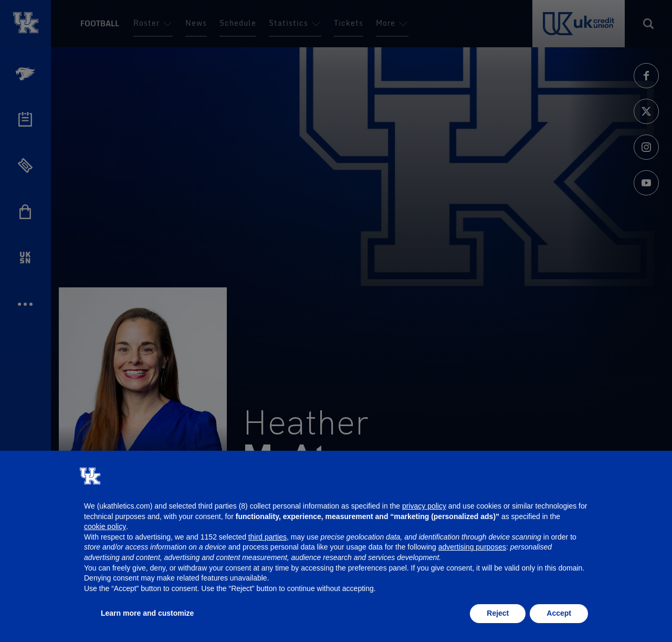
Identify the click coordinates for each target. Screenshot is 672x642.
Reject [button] (498, 613)
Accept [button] (559, 613)
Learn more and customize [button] (147, 613)
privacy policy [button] (424, 506)
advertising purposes (472, 547)
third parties (267, 537)
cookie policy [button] (105, 526)
